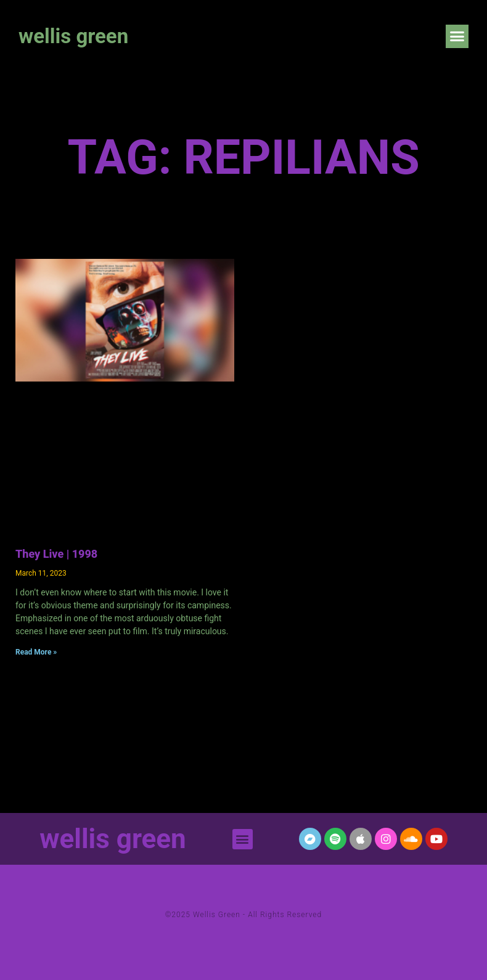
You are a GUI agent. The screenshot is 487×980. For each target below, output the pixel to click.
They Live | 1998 (56, 554)
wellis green (73, 36)
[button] (457, 36)
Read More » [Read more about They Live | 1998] (36, 652)
